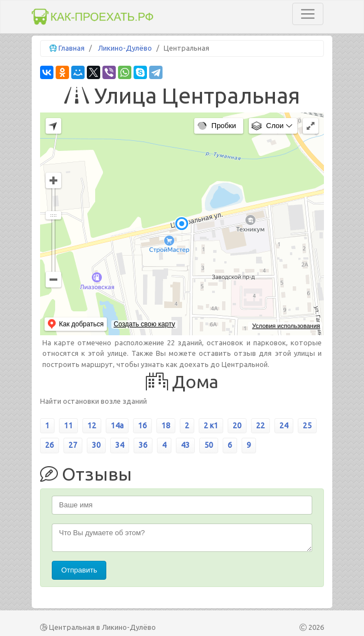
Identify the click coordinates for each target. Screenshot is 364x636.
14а (117, 425)
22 (260, 425)
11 (68, 425)
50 (209, 445)
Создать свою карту (144, 324)
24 (284, 425)
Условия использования (286, 326)
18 (166, 425)
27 (73, 445)
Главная (72, 48)
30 (96, 445)
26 (50, 445)
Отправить (79, 570)
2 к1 (211, 425)
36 (143, 445)
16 (142, 425)
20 (237, 425)
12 (92, 425)
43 (185, 445)
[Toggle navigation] (308, 14)
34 (120, 445)
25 (307, 425)
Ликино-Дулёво (125, 48)
